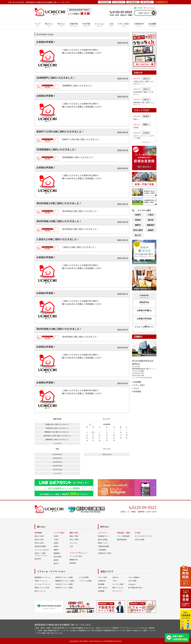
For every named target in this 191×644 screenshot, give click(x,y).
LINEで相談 (132, 581)
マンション (100, 25)
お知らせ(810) (107, 454)
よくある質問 (84, 577)
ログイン (161, 2)
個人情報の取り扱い (135, 588)
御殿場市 (151, 225)
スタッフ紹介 (124, 25)
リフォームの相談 (85, 581)
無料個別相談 (122, 539)
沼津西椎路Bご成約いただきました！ (57, 149)
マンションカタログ (42, 550)
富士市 (138, 235)
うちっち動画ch (134, 577)
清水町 (151, 220)
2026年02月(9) (57, 462)
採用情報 (137, 391)
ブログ (136, 388)
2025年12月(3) (57, 469)
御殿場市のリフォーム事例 (65, 581)
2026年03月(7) (57, 458)
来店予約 (38, 559)
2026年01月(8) (57, 466)
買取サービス (103, 543)
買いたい (49, 25)
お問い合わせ (144, 13)
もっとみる (57, 443)
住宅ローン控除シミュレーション (41, 554)
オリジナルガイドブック (143, 536)
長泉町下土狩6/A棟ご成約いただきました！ (60, 132)
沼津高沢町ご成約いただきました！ (57, 428)
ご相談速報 (102, 550)
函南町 (151, 230)
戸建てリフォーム (41, 581)
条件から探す (39, 536)
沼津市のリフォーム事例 (64, 577)
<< (90, 424)
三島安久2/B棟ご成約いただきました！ (58, 239)
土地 (111, 25)
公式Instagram (151, 8)
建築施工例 (74, 560)
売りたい (61, 25)
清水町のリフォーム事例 (64, 588)
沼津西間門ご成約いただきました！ (56, 78)
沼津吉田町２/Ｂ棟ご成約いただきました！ (57, 436)
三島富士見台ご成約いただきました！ (57, 424)
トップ (38, 25)
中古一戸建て (74, 539)
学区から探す (39, 543)
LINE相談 (140, 8)
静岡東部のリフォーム (43, 577)
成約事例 (73, 563)
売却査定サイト (103, 536)
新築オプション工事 (42, 588)
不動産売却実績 (103, 546)
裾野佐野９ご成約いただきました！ (57, 439)
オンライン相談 (118, 584)
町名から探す (39, 539)
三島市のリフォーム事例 (64, 584)
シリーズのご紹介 (76, 556)
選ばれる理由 (103, 539)
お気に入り (119, 2)
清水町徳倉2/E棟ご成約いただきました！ (59, 203)
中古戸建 (86, 25)
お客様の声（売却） (105, 553)
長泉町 (138, 220)
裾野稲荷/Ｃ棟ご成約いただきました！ (57, 432)
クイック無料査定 (123, 536)
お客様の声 (139, 25)
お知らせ (115, 577)
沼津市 (138, 215)
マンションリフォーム (43, 584)
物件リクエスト (118, 588)
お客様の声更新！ (46, 42)
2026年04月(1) (57, 454)
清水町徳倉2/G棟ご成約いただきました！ (59, 329)
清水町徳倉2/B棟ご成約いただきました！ (59, 221)
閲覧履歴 (133, 2)
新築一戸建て (74, 536)
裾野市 (138, 225)
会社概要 (152, 25)
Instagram (132, 584)
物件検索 (105, 2)
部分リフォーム (40, 591)
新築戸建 (74, 25)
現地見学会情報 (40, 546)
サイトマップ (117, 591)
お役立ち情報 (139, 539)
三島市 (151, 215)
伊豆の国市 (138, 230)
